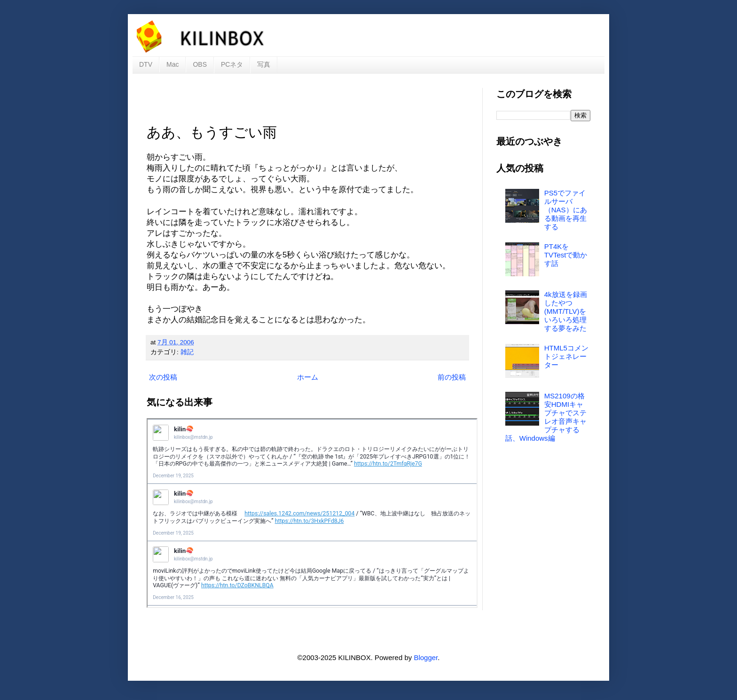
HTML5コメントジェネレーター (566, 356)
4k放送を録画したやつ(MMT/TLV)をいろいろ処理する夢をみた (566, 311)
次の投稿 (163, 377)
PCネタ (232, 64)
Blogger (426, 657)
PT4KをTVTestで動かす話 (566, 255)
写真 (264, 64)
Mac (172, 64)
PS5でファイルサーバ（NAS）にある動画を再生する (566, 210)
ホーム (308, 377)
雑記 (187, 352)
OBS (200, 64)
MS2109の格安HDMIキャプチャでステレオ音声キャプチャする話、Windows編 (546, 417)
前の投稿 (452, 377)
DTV (146, 64)
